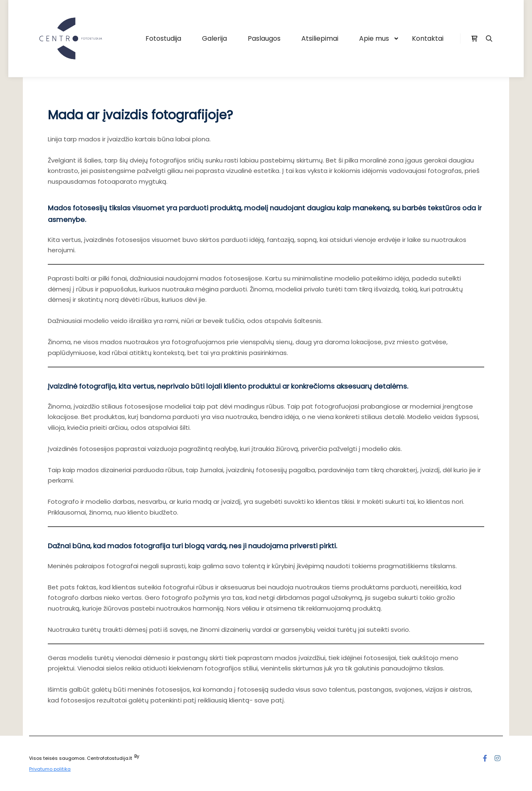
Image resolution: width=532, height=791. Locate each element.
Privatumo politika (50, 769)
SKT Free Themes (160, 756)
